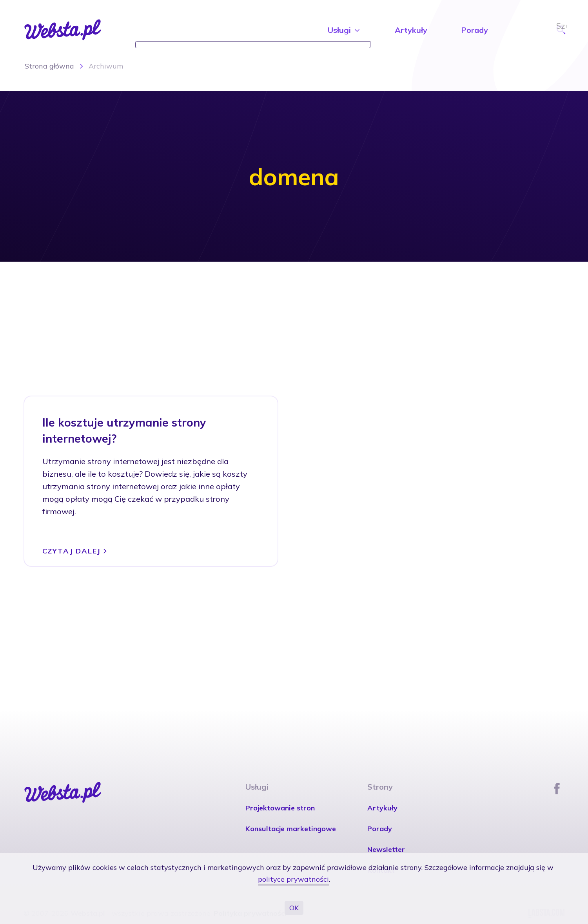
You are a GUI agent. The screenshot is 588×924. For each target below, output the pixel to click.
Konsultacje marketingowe (291, 829)
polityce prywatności (293, 879)
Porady (475, 30)
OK (294, 908)
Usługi (344, 30)
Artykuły (411, 30)
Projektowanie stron (280, 808)
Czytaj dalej (76, 551)
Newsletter (386, 849)
